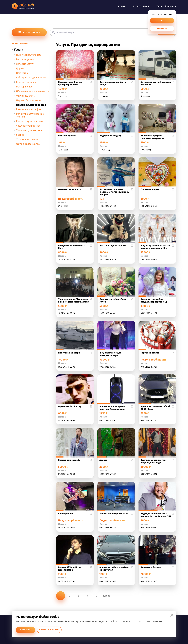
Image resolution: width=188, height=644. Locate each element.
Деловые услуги (25, 64)
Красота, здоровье (27, 82)
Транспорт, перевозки (29, 130)
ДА (162, 21)
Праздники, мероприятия (31, 105)
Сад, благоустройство (28, 126)
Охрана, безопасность (29, 100)
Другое (20, 68)
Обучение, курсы (26, 96)
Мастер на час (24, 87)
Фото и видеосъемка (28, 144)
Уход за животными (27, 139)
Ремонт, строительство (29, 121)
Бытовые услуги (25, 59)
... (96, 596)
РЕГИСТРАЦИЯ (141, 6)
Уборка (20, 135)
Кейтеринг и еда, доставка (31, 78)
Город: (165, 6)
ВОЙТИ (122, 6)
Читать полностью (49, 630)
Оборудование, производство (33, 91)
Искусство (22, 73)
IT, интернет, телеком (28, 55)
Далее (107, 596)
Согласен (26, 630)
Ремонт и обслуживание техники (30, 115)
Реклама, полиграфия (29, 109)
